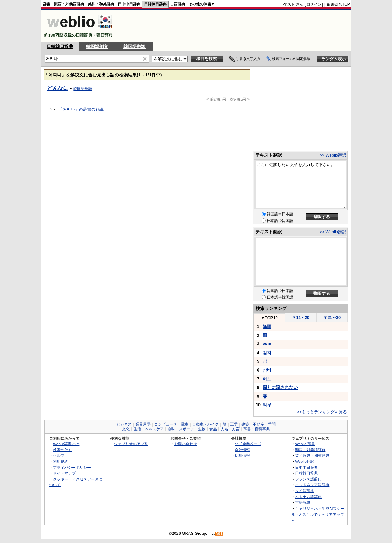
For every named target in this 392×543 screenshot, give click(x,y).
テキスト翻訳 (269, 155)
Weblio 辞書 (305, 444)
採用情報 (242, 455)
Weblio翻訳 (304, 461)
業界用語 (143, 424)
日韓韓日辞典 (155, 4)
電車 (185, 424)
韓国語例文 (97, 46)
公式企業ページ (248, 444)
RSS (219, 534)
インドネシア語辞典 (312, 485)
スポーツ (187, 429)
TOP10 (269, 318)
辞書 (47, 4)
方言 (236, 429)
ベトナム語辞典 (308, 497)
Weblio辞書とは (66, 444)
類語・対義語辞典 (69, 4)
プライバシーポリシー (72, 467)
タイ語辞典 (305, 491)
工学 (234, 424)
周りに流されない (280, 387)
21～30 (332, 317)
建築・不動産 (253, 424)
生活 (137, 429)
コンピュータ (166, 424)
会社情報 (242, 450)
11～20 (301, 317)
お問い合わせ (186, 444)
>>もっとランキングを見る (322, 412)
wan (267, 344)
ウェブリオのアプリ (131, 444)
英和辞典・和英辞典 (312, 455)
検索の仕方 (62, 450)
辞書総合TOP (339, 4)
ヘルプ (59, 455)
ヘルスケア (154, 429)
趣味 (171, 429)
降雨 (267, 326)
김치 (267, 353)
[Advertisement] (235, 26)
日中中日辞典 (129, 4)
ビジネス (124, 424)
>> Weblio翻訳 (333, 155)
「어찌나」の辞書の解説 (81, 109)
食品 (213, 429)
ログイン (314, 4)
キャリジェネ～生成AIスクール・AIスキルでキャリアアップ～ (318, 514)
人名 (224, 429)
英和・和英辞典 (101, 4)
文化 (126, 429)
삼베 (267, 370)
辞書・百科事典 (257, 429)
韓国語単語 (83, 89)
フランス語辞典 (308, 479)
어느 (267, 379)
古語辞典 (178, 4)
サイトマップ (64, 473)
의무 (267, 405)
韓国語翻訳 (134, 46)
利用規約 (61, 461)
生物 (202, 429)
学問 (272, 424)
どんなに (58, 88)
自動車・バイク (205, 424)
